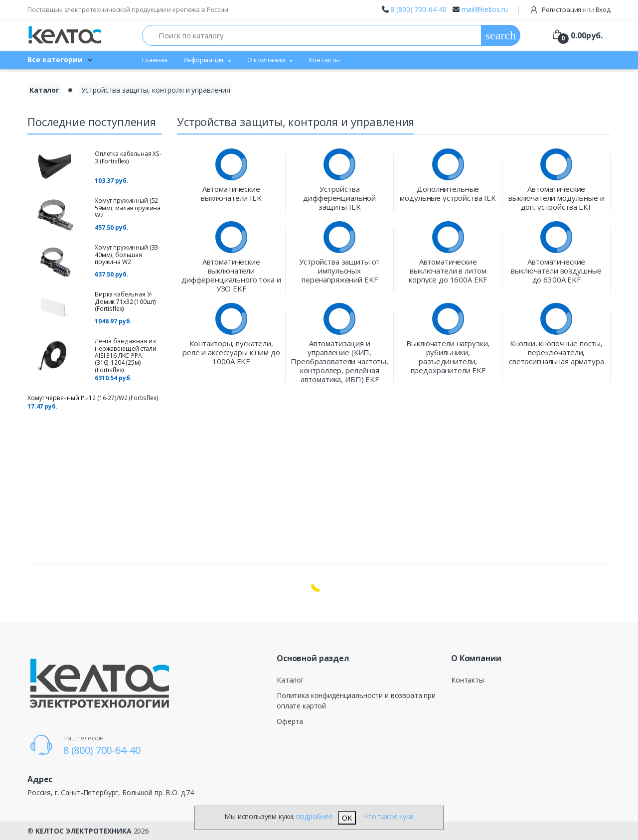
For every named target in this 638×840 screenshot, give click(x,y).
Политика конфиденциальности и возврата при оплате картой (356, 700)
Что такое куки (389, 816)
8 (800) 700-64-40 (418, 9)
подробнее (315, 816)
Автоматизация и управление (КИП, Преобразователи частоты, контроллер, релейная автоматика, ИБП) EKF (339, 361)
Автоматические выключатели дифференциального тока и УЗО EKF (231, 275)
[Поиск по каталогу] (312, 35)
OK (347, 818)
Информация (204, 60)
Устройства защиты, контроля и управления (156, 90)
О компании (266, 60)
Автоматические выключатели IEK (231, 193)
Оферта (290, 721)
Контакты (324, 60)
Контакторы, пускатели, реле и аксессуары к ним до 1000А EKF (231, 352)
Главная (155, 60)
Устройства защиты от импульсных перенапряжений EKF (339, 271)
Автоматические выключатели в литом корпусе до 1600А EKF (448, 271)
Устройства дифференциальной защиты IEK (339, 198)
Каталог (290, 680)
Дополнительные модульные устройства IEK (448, 193)
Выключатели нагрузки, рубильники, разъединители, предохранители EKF (448, 357)
